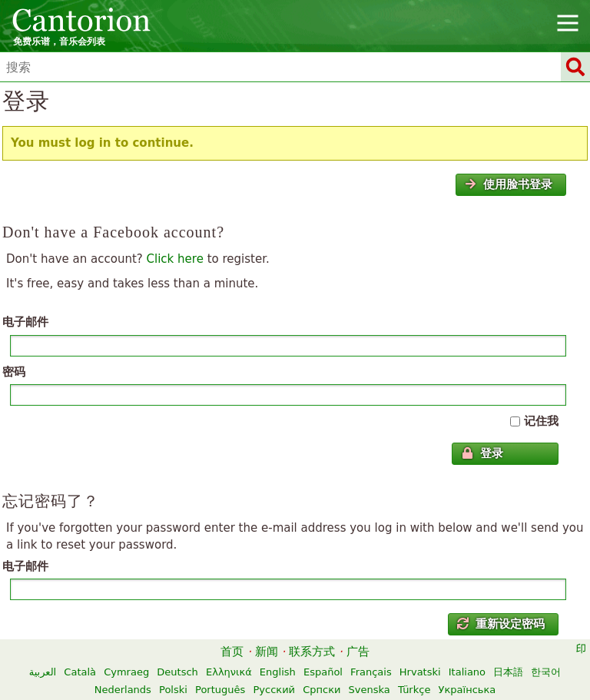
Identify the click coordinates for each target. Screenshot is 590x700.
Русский (274, 690)
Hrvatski (420, 672)
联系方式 (312, 652)
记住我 (541, 421)
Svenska (370, 690)
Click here (175, 259)
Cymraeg (126, 672)
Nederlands (123, 690)
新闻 (267, 652)
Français (371, 672)
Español (323, 672)
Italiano (467, 672)
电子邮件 (25, 322)
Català (80, 672)
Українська (467, 690)
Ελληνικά (229, 672)
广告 (358, 652)
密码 (14, 372)
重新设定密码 (501, 624)
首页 (232, 652)
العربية (43, 672)
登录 (482, 453)
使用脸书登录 (509, 184)
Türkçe (414, 690)
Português (220, 690)
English (278, 672)
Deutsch (177, 672)
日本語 (508, 672)
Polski (173, 690)
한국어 (546, 672)
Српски (322, 690)
